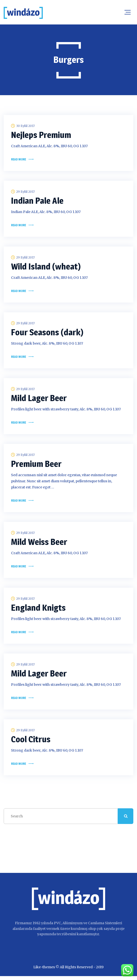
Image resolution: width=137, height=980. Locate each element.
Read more (19, 160)
